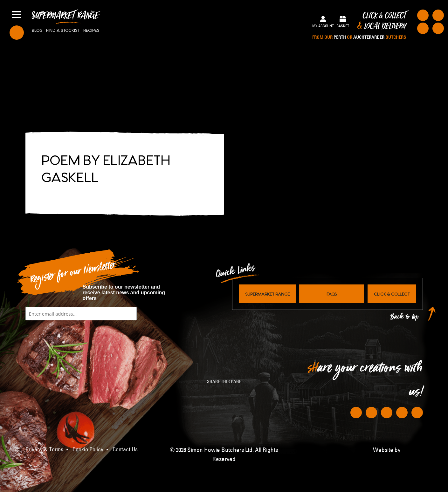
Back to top (405, 318)
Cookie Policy (88, 449)
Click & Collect (359, 26)
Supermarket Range (65, 18)
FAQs (332, 294)
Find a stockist (63, 30)
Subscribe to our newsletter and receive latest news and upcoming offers (124, 293)
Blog (37, 30)
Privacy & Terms (44, 449)
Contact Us (125, 449)
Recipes (91, 30)
